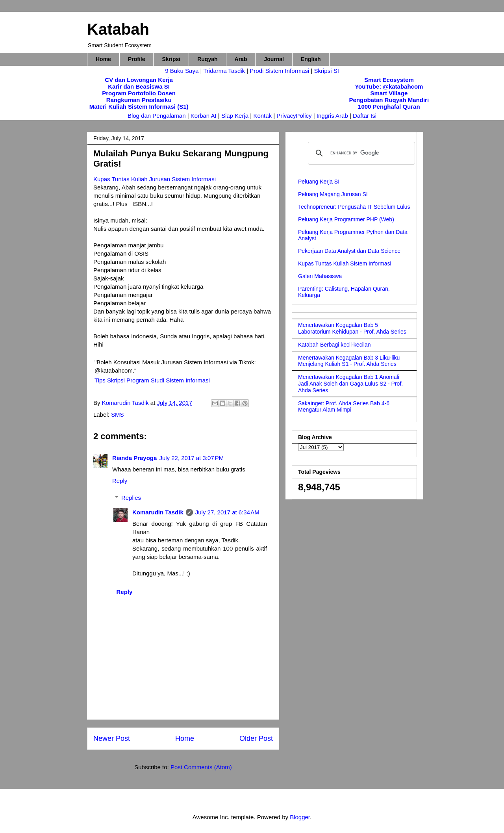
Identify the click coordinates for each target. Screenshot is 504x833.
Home (103, 59)
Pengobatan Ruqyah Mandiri (389, 100)
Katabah (118, 29)
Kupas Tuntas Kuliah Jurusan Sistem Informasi (155, 179)
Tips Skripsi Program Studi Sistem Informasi (152, 380)
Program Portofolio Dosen (139, 93)
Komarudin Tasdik (158, 512)
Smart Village (389, 93)
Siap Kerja (235, 116)
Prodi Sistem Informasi (279, 71)
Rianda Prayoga (134, 458)
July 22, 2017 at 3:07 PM (191, 458)
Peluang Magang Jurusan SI (333, 194)
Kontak (262, 116)
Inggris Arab (333, 116)
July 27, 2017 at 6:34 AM (227, 512)
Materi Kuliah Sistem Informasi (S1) (139, 107)
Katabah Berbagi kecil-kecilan (334, 345)
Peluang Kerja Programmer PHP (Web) (346, 219)
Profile (137, 59)
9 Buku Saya (183, 71)
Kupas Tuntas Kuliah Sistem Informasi (345, 263)
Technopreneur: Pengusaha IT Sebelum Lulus (354, 207)
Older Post (256, 738)
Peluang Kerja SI (319, 182)
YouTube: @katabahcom (389, 86)
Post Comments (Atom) (201, 767)
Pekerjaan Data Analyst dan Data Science (349, 251)
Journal (274, 59)
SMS (118, 415)
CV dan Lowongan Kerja (139, 80)
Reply (120, 481)
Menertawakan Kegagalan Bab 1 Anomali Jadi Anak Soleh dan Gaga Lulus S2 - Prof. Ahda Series (350, 384)
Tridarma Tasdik (225, 71)
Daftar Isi (365, 116)
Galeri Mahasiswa (320, 276)
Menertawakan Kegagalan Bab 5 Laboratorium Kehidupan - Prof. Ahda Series (352, 328)
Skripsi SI (326, 71)
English (311, 59)
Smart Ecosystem (389, 80)
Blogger (300, 817)
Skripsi (171, 59)
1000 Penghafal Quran (389, 107)
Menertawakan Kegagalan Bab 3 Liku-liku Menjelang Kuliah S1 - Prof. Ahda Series (349, 361)
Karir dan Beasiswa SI (139, 86)
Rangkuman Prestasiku (139, 100)
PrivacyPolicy (295, 116)
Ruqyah (207, 59)
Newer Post (112, 738)
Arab (241, 59)
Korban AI (204, 116)
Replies (131, 498)
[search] (360, 153)
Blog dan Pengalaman (157, 116)
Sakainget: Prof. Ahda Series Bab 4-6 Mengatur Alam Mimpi (344, 407)
